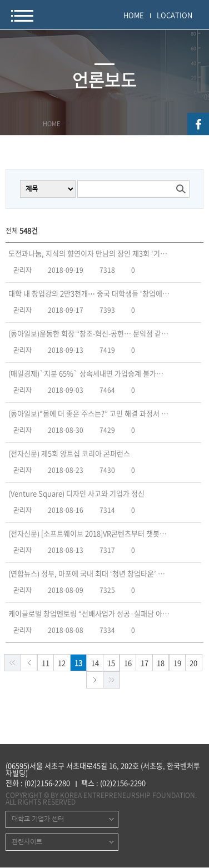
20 (193, 663)
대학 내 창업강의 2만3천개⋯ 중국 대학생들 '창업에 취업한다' (89, 293)
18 (161, 663)
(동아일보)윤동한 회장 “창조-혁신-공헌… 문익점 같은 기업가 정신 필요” (89, 333)
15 (111, 663)
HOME (134, 15)
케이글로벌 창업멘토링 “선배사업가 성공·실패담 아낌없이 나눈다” (89, 613)
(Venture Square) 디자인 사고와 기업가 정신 (76, 493)
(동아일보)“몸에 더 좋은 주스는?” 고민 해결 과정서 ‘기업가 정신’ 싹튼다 (89, 413)
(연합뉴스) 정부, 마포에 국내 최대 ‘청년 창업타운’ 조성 (89, 573)
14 (95, 663)
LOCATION (175, 15)
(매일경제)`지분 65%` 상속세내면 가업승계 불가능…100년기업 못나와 (89, 373)
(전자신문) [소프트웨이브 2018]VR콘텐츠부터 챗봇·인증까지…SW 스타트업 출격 (89, 533)
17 (145, 663)
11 (46, 663)
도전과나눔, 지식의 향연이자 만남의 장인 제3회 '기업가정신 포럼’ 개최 (89, 253)
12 (62, 663)
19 (177, 663)
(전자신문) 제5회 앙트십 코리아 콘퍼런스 (69, 453)
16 (128, 663)
